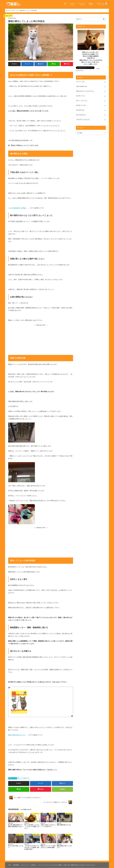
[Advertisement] (41, 339)
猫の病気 (80, 110)
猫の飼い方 (81, 105)
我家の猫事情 (82, 86)
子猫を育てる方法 (83, 120)
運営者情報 (16, 865)
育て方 (27, 778)
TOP (65, 4)
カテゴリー (73, 4)
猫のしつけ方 (13, 778)
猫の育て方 (81, 96)
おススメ (80, 82)
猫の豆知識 (81, 115)
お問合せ (91, 4)
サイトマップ (82, 4)
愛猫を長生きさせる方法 (85, 91)
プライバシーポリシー (102, 4)
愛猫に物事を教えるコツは (17, 735)
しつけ (21, 778)
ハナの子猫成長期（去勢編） (17, 208)
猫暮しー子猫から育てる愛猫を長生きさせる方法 (72, 865)
